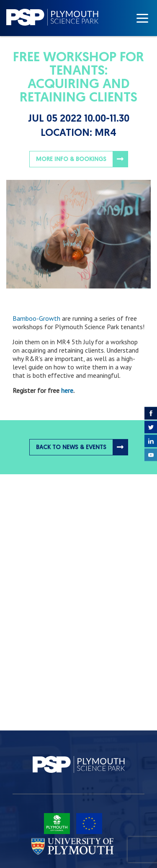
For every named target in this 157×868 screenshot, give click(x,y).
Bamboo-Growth (36, 318)
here (67, 390)
